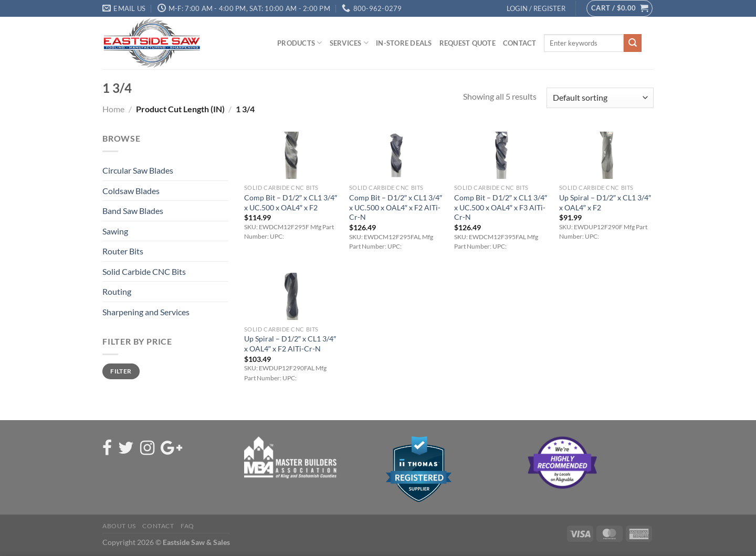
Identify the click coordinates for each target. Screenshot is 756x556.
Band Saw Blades (133, 211)
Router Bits (123, 251)
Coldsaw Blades (131, 191)
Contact (520, 43)
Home (113, 109)
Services (349, 43)
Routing (117, 291)
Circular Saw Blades (138, 170)
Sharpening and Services (146, 312)
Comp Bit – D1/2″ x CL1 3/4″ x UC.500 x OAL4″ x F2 (291, 202)
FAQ (187, 526)
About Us (119, 526)
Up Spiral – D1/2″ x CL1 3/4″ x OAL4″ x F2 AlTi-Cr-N (290, 344)
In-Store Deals (404, 43)
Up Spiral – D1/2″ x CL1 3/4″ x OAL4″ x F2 (605, 202)
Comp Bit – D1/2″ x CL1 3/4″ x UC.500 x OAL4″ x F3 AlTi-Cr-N (501, 207)
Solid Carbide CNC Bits (144, 271)
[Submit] (633, 43)
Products (300, 43)
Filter (121, 371)
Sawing (115, 231)
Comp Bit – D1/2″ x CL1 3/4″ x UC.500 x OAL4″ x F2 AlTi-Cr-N (396, 207)
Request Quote (468, 43)
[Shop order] (600, 98)
